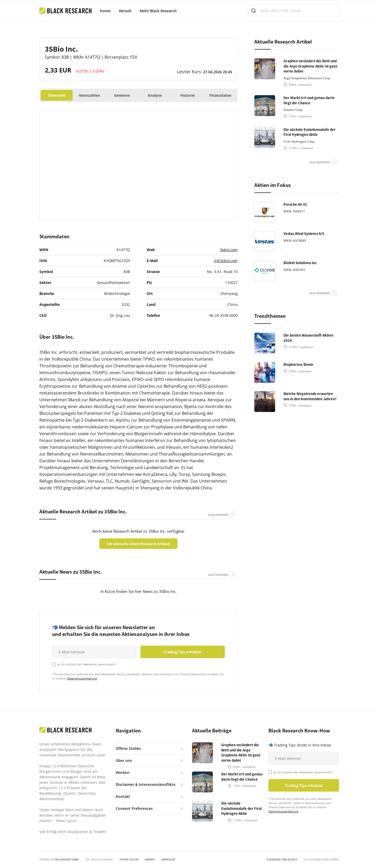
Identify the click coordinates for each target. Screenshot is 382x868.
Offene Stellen (129, 860)
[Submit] (254, 11)
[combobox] (293, 11)
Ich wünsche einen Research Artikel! (138, 544)
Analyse (155, 95)
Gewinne (122, 95)
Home (105, 11)
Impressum (168, 860)
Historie (187, 95)
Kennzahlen (89, 95)
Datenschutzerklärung (82, 678)
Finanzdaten (220, 95)
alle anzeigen (218, 515)
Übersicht (57, 95)
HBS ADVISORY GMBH (67, 860)
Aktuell (125, 11)
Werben (150, 860)
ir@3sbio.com (226, 261)
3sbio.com (229, 250)
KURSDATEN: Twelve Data (282, 860)
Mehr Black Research (158, 11)
